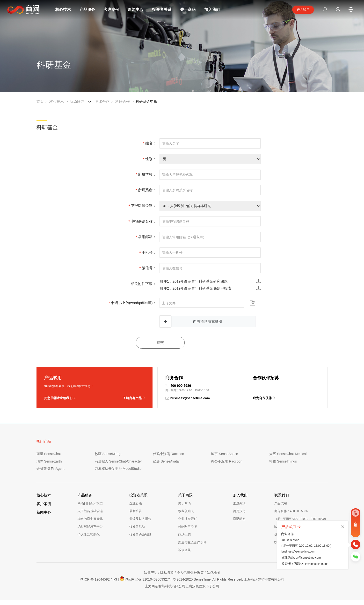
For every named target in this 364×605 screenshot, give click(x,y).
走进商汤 (239, 503)
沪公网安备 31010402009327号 (146, 579)
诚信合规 (184, 550)
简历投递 (239, 511)
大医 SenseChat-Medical (288, 454)
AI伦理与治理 (187, 527)
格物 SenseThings (283, 461)
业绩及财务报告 (140, 519)
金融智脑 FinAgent (51, 469)
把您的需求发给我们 (60, 398)
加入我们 (212, 10)
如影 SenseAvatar (167, 461)
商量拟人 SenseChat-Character (118, 461)
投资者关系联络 (140, 534)
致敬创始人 (186, 511)
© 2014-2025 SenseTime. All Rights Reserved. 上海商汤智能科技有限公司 (229, 579)
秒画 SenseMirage (109, 454)
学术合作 (102, 101)
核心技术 (63, 10)
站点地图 (213, 573)
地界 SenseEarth (49, 461)
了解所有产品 (134, 398)
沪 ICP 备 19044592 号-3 (98, 579)
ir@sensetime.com (317, 564)
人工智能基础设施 (90, 511)
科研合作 (123, 101)
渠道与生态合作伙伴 (192, 542)
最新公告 (136, 511)
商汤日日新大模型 (90, 503)
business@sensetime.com (188, 398)
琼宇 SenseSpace (224, 454)
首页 (40, 101)
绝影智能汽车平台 (90, 527)
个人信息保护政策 (190, 573)
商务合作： (291, 511)
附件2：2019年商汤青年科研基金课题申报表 (210, 288)
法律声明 (151, 573)
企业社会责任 (188, 519)
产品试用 (303, 10)
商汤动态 (239, 519)
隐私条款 (167, 573)
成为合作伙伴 (264, 398)
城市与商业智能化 (90, 519)
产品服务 (87, 10)
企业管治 (136, 503)
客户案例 (111, 10)
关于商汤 (188, 10)
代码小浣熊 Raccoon (169, 454)
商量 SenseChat (49, 454)
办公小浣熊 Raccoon (227, 461)
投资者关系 (162, 10)
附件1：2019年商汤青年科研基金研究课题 (210, 281)
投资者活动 (137, 527)
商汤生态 (184, 534)
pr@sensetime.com (308, 558)
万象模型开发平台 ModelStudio (118, 469)
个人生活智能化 (89, 534)
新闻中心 (136, 10)
